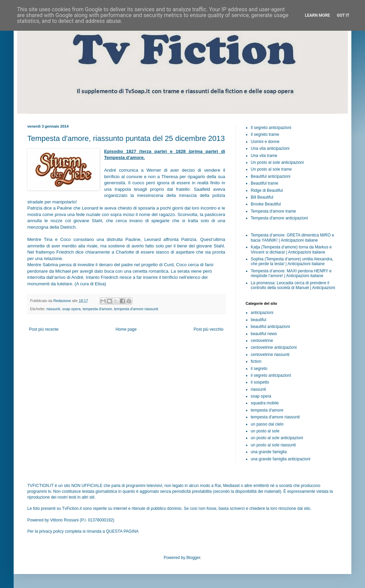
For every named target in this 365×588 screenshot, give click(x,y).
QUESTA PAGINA (122, 531)
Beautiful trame (265, 183)
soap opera (71, 309)
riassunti (53, 309)
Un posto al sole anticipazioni (277, 162)
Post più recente (44, 329)
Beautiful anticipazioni (271, 176)
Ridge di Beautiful (267, 190)
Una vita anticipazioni (270, 148)
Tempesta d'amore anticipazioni (279, 218)
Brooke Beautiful (266, 204)
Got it (343, 15)
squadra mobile (265, 403)
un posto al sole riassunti (273, 445)
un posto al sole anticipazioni (277, 438)
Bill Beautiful (262, 197)
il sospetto (260, 382)
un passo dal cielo (267, 424)
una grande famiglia (269, 452)
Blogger (193, 558)
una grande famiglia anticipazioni (281, 459)
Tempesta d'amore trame (273, 211)
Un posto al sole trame (271, 169)
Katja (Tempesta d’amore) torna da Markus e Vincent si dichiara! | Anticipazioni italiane (291, 249)
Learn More (318, 15)
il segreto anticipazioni (271, 375)
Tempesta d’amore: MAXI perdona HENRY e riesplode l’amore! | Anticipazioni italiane (291, 273)
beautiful (258, 320)
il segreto (259, 369)
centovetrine (262, 341)
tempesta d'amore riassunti (136, 309)
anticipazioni (262, 313)
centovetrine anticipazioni (274, 347)
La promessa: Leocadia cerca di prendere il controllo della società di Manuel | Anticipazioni (293, 285)
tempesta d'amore (97, 309)
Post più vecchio (209, 329)
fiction (256, 361)
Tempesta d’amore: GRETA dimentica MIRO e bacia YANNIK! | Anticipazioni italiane (293, 238)
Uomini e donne (265, 142)
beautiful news (264, 334)
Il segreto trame (265, 134)
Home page (126, 329)
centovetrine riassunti (270, 355)
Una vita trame (264, 156)
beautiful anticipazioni (270, 327)
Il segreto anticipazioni (271, 128)
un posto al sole (265, 431)
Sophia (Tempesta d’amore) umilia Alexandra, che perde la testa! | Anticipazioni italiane (292, 261)
